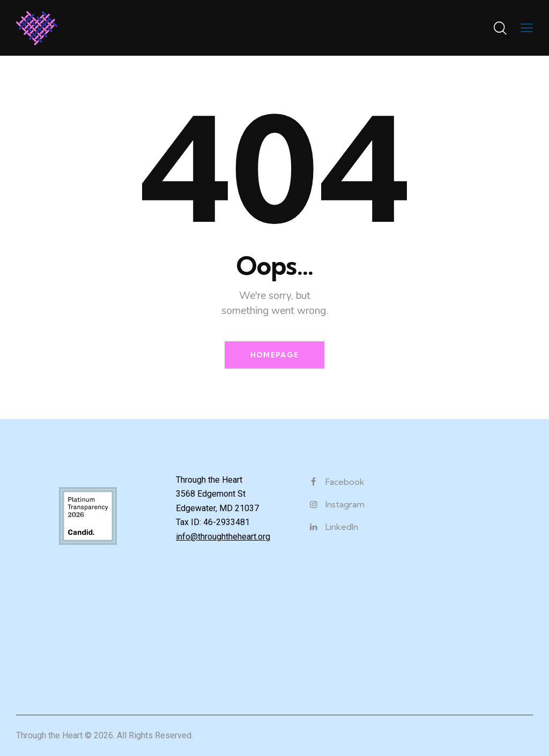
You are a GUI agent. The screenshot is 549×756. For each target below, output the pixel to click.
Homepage (274, 355)
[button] (527, 28)
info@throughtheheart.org (223, 537)
